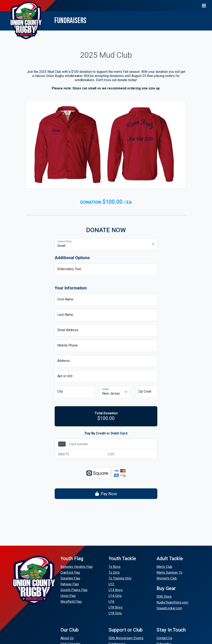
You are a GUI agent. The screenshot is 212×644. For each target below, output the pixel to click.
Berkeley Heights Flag (76, 567)
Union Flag (68, 596)
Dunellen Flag (70, 578)
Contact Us (164, 638)
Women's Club (167, 578)
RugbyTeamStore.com (172, 602)
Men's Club (164, 567)
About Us (67, 638)
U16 (111, 602)
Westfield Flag (71, 602)
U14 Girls (115, 596)
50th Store (164, 597)
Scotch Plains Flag (74, 590)
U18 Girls (115, 613)
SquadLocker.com (169, 608)
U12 (111, 584)
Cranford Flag (70, 573)
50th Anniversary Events (126, 638)
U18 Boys (116, 607)
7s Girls (114, 573)
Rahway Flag (70, 584)
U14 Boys (116, 590)
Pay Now (106, 494)
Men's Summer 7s (169, 573)
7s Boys (114, 567)
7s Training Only (120, 578)
